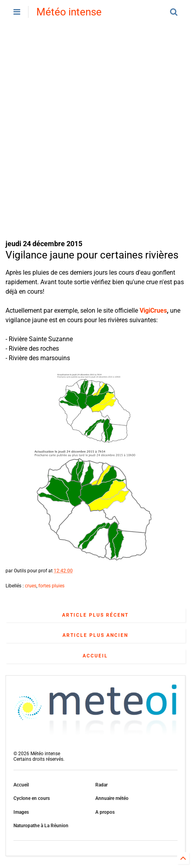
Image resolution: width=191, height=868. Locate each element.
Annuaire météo (112, 798)
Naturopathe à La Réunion (41, 826)
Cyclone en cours (32, 798)
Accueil (95, 656)
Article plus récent (95, 615)
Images (21, 812)
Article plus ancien (95, 635)
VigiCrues (153, 311)
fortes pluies (51, 586)
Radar (101, 785)
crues (31, 586)
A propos (105, 812)
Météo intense (69, 12)
